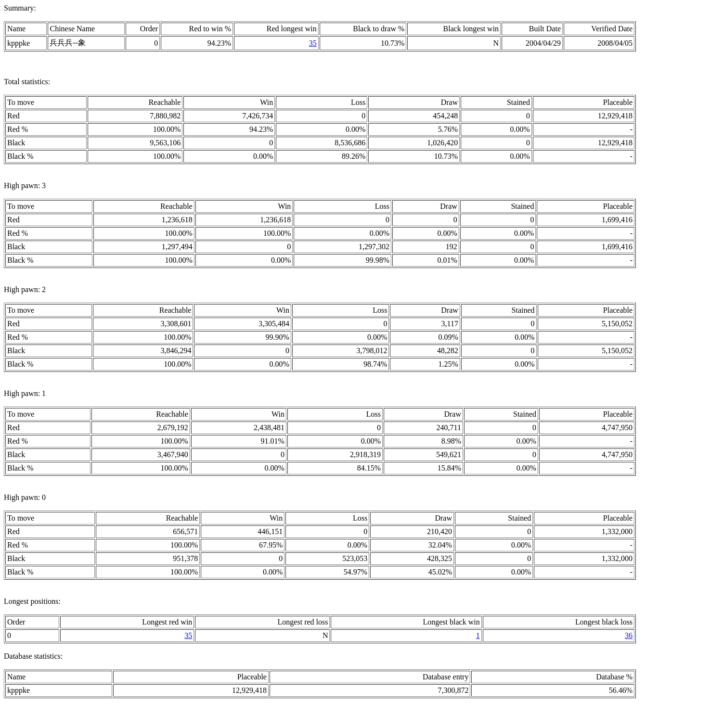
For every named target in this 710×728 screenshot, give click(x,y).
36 (629, 635)
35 (313, 43)
